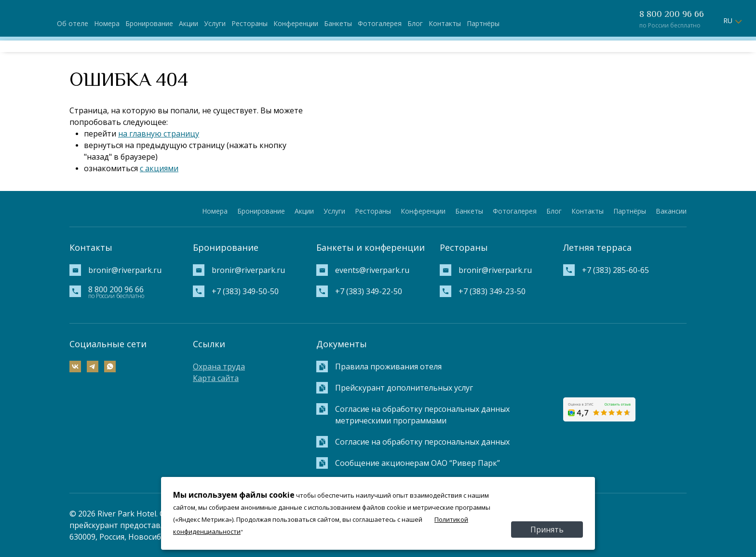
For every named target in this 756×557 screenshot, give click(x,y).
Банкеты (338, 23)
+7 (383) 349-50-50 (245, 291)
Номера (107, 23)
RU (728, 20)
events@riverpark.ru (372, 270)
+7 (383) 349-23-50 (492, 291)
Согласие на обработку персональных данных (422, 442)
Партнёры (483, 23)
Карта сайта (216, 378)
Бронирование (149, 23)
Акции (189, 23)
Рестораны (250, 23)
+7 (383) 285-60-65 (615, 270)
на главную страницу (159, 134)
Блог (415, 23)
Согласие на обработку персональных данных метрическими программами (422, 415)
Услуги (215, 23)
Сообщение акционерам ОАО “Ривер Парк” (418, 463)
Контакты (445, 23)
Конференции (296, 23)
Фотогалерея (380, 23)
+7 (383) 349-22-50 (369, 291)
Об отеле (73, 23)
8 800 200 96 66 (672, 14)
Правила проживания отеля (388, 367)
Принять (547, 530)
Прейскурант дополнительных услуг (404, 388)
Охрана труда (219, 367)
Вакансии (671, 211)
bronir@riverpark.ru (125, 270)
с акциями (159, 168)
